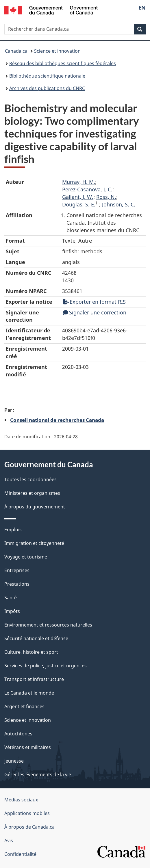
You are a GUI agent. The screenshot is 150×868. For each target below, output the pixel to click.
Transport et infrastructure (34, 679)
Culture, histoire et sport (31, 652)
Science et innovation (57, 51)
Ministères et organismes (32, 493)
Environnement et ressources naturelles (48, 625)
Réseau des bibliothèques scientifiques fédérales (63, 63)
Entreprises (17, 570)
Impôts (12, 611)
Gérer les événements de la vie (38, 774)
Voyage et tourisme (26, 557)
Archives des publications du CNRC (47, 88)
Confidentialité (20, 854)
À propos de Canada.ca (29, 827)
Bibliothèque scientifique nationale (47, 76)
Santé (11, 598)
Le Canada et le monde (29, 693)
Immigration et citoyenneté (34, 543)
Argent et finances (24, 706)
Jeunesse (14, 761)
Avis (9, 840)
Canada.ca (16, 51)
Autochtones (18, 734)
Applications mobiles (27, 813)
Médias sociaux (21, 800)
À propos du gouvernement (35, 507)
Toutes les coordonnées (30, 479)
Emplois (13, 530)
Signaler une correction (95, 312)
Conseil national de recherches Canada (57, 420)
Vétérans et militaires (28, 747)
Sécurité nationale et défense (36, 638)
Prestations (17, 584)
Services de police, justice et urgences (46, 666)
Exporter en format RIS (94, 302)
